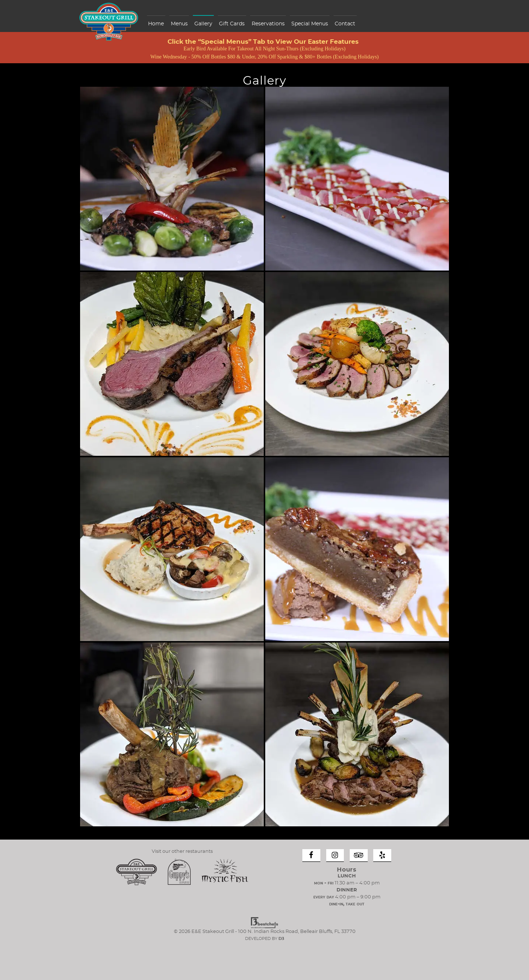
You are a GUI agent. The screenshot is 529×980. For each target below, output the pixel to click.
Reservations (268, 24)
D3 (281, 939)
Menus (179, 24)
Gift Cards (232, 24)
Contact (345, 24)
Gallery (203, 24)
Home (156, 24)
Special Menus (310, 24)
